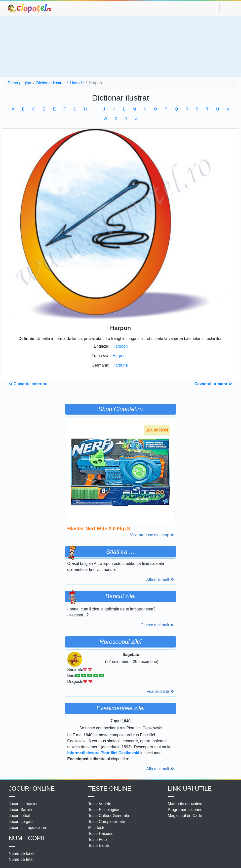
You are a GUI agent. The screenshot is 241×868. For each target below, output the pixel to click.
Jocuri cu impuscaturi (27, 828)
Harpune (120, 365)
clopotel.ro (30, 8)
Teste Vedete (100, 804)
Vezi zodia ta (160, 691)
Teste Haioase (101, 834)
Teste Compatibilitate (107, 822)
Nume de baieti (22, 853)
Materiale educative (185, 804)
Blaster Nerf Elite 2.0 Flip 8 (99, 529)
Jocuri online (32, 788)
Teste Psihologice (104, 810)
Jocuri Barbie (20, 810)
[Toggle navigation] (226, 8)
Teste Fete (98, 840)
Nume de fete (21, 859)
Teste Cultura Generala (109, 816)
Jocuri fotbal (19, 816)
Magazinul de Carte (185, 816)
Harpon (119, 356)
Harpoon (120, 346)
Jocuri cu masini (23, 804)
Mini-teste (97, 828)
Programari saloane (185, 810)
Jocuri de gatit (21, 822)
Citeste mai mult (157, 625)
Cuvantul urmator (213, 384)
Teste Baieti (99, 845)
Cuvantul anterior (28, 384)
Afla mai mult (160, 579)
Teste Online (110, 788)
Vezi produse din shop (152, 535)
